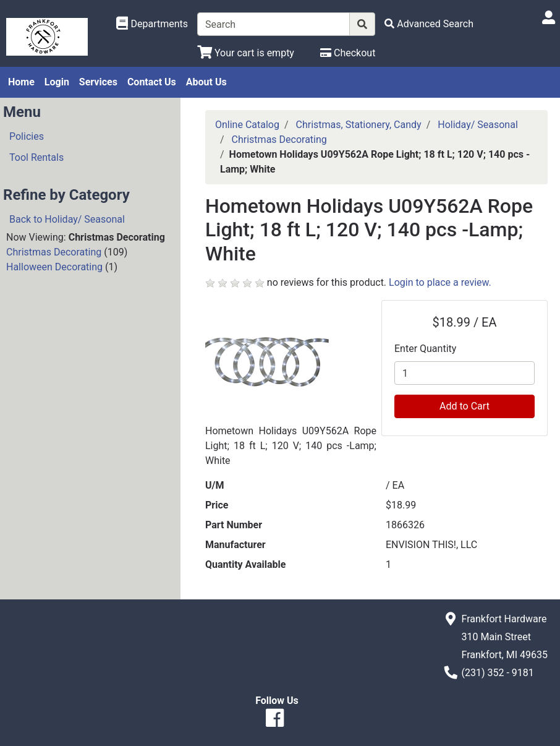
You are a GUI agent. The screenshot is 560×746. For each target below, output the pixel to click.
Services (98, 82)
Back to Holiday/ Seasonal (67, 219)
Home (21, 82)
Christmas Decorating (54, 252)
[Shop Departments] (152, 24)
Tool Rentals (36, 157)
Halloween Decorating (54, 267)
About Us (206, 82)
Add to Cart (465, 406)
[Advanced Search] (429, 24)
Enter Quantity (425, 349)
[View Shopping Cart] (246, 53)
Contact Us (152, 82)
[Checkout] (348, 53)
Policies (27, 136)
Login (57, 82)
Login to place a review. (440, 282)
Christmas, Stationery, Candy (359, 125)
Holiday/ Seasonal (478, 125)
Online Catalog (247, 125)
